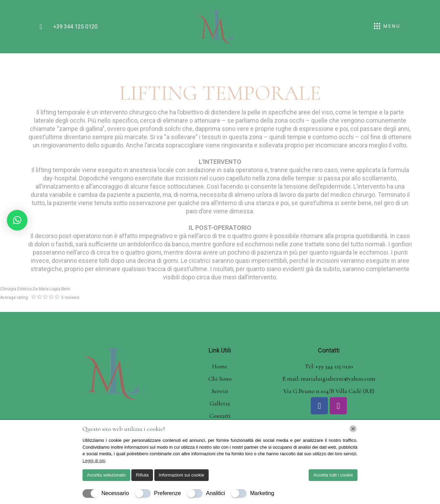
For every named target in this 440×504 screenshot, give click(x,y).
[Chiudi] (353, 429)
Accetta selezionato (106, 475)
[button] (17, 220)
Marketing (262, 493)
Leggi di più (94, 461)
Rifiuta (142, 475)
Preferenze (167, 493)
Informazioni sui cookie (181, 475)
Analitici (215, 493)
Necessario (115, 493)
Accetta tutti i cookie (333, 475)
